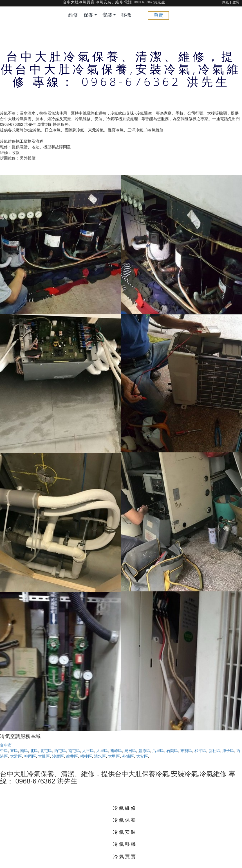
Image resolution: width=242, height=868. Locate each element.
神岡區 (30, 756)
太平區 (88, 751)
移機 (126, 15)
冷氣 (225, 3)
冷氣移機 (125, 844)
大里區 (102, 751)
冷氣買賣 (125, 856)
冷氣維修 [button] (125, 808)
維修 (73, 15)
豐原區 (144, 751)
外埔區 (128, 756)
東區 (14, 751)
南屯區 (74, 751)
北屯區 (46, 751)
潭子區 (228, 751)
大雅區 (16, 756)
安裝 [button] (109, 15)
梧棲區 (86, 756)
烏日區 (130, 751)
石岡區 (172, 751)
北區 (34, 751)
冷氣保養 (125, 820)
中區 (4, 751)
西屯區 (60, 751)
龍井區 (72, 756)
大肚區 (44, 756)
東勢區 (186, 751)
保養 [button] (90, 15)
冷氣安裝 (125, 832)
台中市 (6, 745)
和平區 (200, 751)
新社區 (214, 751)
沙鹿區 (58, 756)
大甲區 (114, 756)
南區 (24, 751)
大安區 (142, 756)
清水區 (100, 756)
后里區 (158, 751)
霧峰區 (116, 751)
